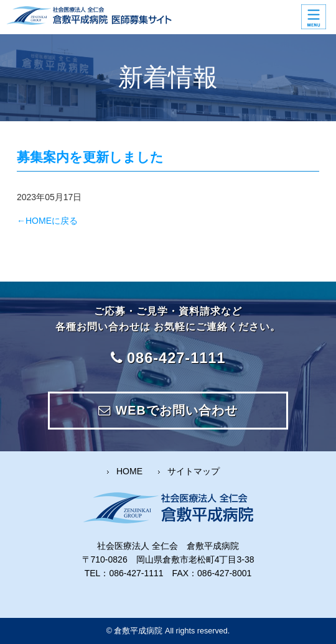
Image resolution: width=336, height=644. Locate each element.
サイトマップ (194, 471)
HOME (129, 471)
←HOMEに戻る (47, 221)
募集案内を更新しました (90, 157)
